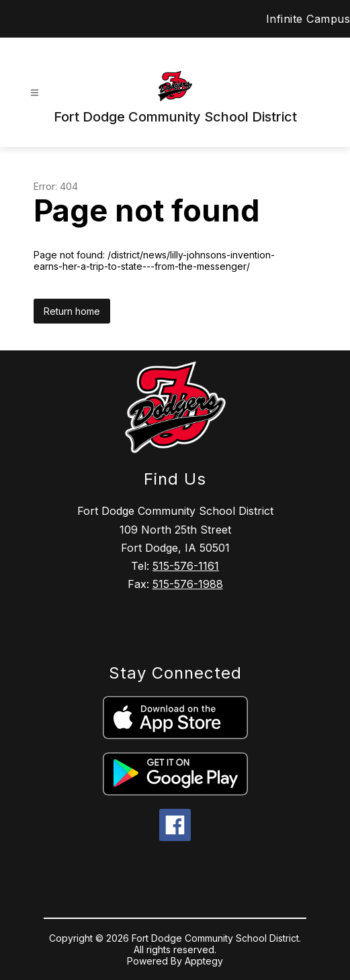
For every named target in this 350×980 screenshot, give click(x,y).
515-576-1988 (188, 584)
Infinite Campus (308, 19)
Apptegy (204, 961)
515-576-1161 (186, 566)
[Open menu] (35, 93)
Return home (72, 311)
